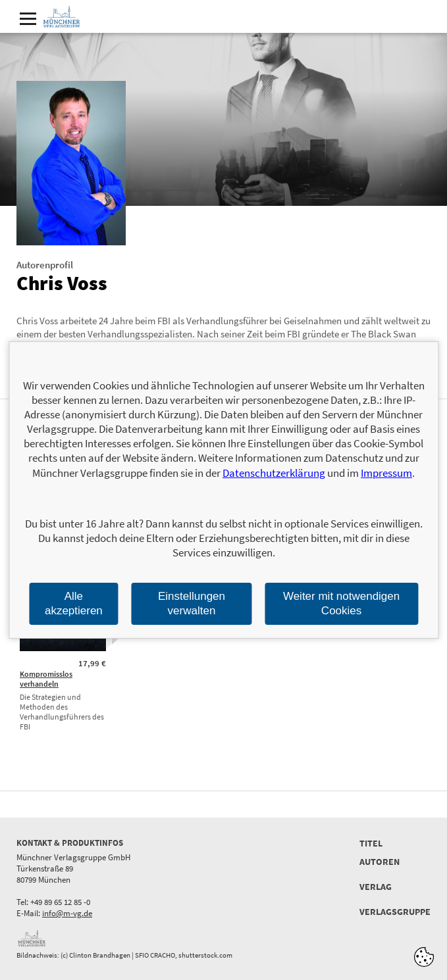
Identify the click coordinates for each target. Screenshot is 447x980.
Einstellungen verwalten (192, 603)
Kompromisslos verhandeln (46, 679)
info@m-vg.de (67, 913)
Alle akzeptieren (74, 603)
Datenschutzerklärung (274, 473)
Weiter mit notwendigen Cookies (341, 603)
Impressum (386, 473)
